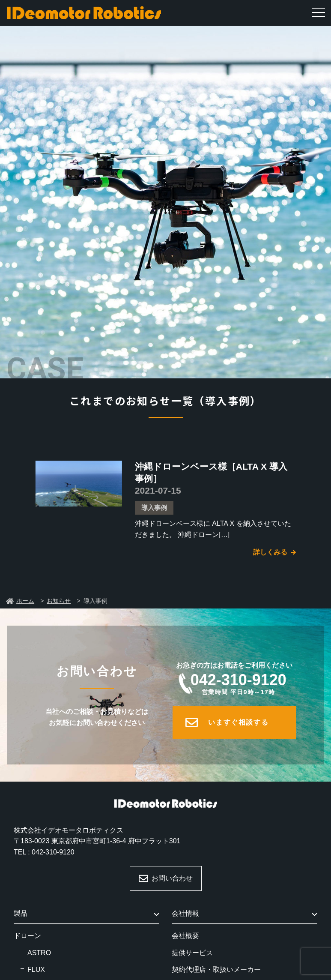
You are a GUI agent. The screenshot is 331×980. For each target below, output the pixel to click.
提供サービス (192, 953)
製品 (21, 913)
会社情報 (185, 913)
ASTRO (39, 953)
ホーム (25, 601)
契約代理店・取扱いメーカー (216, 970)
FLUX (36, 970)
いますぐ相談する (238, 722)
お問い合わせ (172, 878)
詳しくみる (270, 552)
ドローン (27, 936)
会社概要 (185, 936)
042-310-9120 (239, 683)
